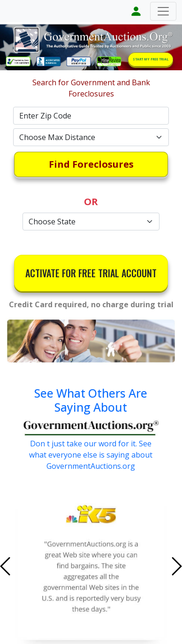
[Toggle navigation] (163, 11)
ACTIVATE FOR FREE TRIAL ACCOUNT (91, 273)
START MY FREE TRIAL (151, 59)
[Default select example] (91, 137)
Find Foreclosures (91, 164)
